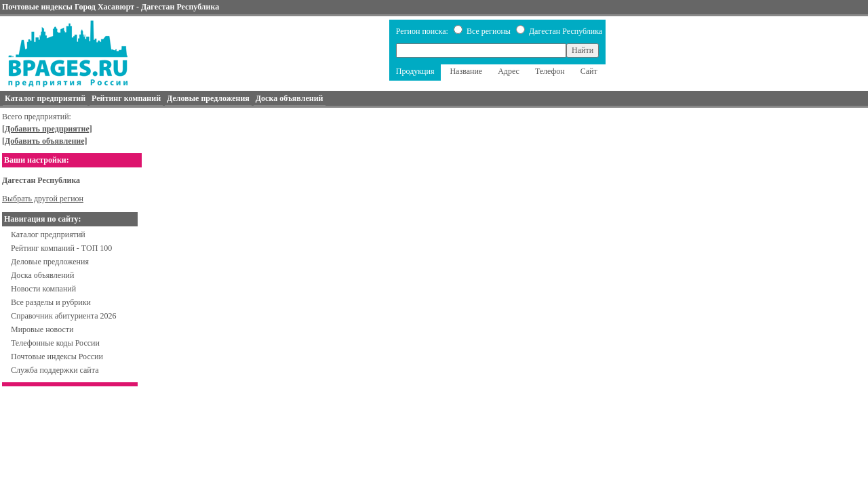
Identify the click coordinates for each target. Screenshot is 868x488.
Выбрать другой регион (43, 199)
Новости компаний (43, 289)
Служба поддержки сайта (55, 370)
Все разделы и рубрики (51, 302)
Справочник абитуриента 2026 (64, 316)
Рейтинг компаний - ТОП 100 (61, 248)
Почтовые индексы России (57, 357)
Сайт (589, 71)
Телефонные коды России (55, 343)
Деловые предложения (50, 262)
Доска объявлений (42, 275)
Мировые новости (42, 329)
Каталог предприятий (48, 235)
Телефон (550, 71)
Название (466, 71)
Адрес (509, 71)
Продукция (415, 71)
